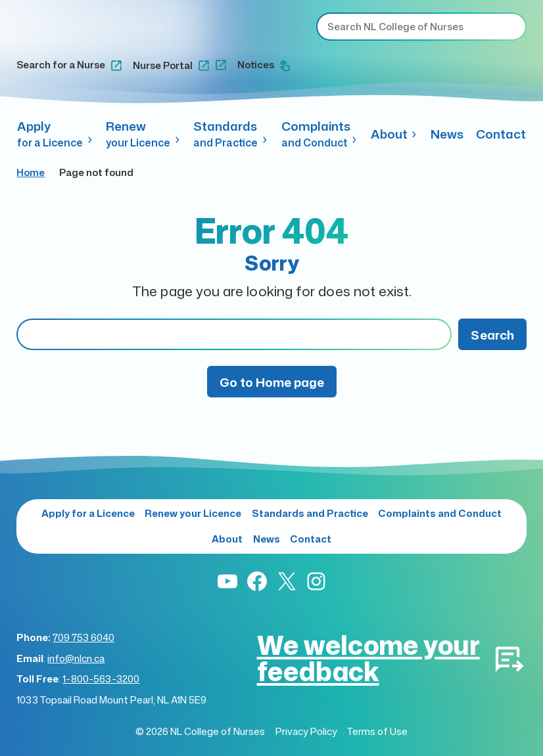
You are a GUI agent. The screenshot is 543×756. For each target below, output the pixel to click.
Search (492, 335)
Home (31, 172)
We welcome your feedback (368, 658)
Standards (231, 134)
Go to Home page (272, 382)
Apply (55, 134)
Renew (143, 134)
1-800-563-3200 (101, 679)
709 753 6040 (83, 637)
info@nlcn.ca (76, 658)
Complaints (320, 134)
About (394, 134)
